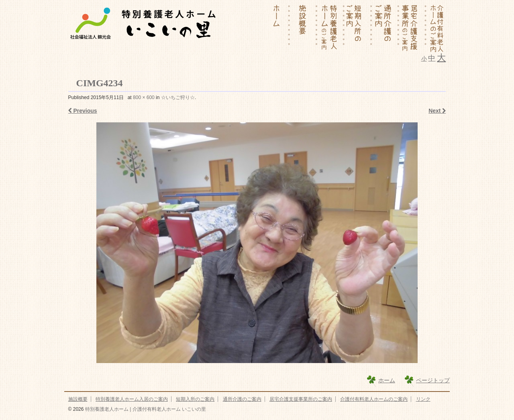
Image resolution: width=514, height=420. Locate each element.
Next (437, 111)
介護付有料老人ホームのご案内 (374, 399)
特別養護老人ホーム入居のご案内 (132, 399)
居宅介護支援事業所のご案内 (301, 399)
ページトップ (433, 380)
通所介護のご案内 (242, 399)
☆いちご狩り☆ (178, 97)
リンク (423, 399)
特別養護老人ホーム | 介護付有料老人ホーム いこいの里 (145, 409)
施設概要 (78, 399)
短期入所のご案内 (195, 399)
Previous (83, 111)
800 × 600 (144, 97)
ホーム (387, 380)
